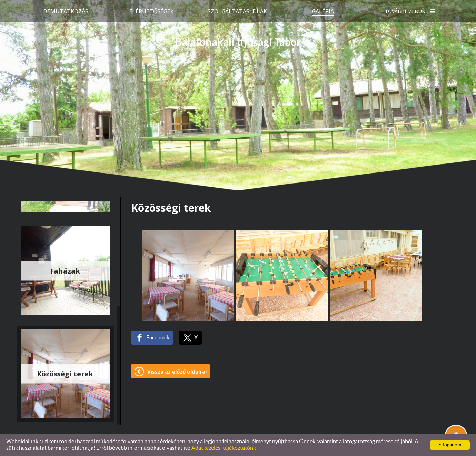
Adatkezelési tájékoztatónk (224, 448)
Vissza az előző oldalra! (177, 371)
